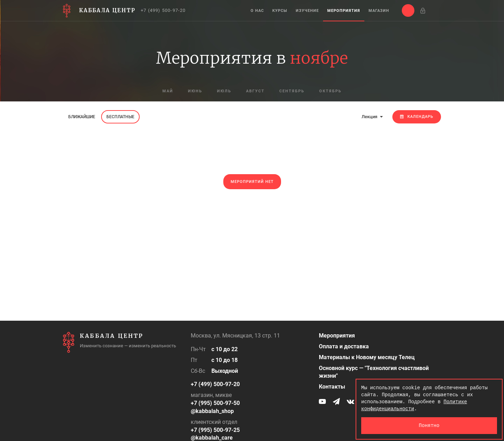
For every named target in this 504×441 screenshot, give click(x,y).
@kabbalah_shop (212, 411)
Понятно (429, 425)
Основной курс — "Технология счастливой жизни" (374, 372)
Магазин (379, 11)
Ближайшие (82, 117)
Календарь (417, 117)
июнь (195, 91)
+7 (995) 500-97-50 (215, 403)
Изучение (307, 11)
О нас (257, 11)
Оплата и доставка (344, 346)
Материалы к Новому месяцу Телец (367, 357)
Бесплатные (120, 117)
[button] (408, 10)
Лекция (372, 117)
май (168, 91)
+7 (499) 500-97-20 (163, 10)
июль (224, 91)
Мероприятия (344, 11)
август (255, 91)
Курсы (280, 11)
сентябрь (292, 91)
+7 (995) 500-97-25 (215, 430)
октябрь (330, 91)
